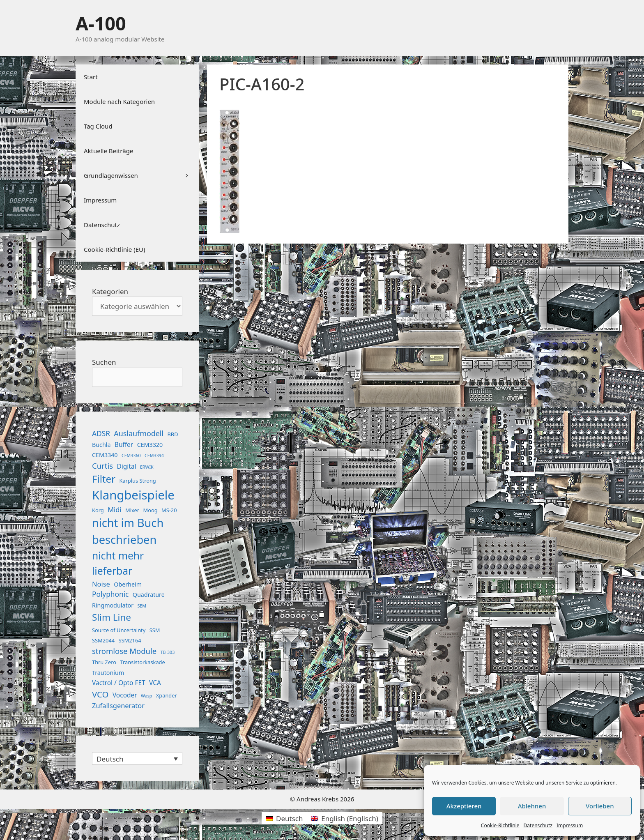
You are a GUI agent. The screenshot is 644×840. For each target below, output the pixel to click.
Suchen (104, 362)
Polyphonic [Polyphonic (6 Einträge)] (110, 594)
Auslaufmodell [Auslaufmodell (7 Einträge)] (139, 433)
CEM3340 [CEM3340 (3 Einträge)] (105, 455)
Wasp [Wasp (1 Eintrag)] (146, 696)
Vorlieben (600, 806)
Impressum (570, 825)
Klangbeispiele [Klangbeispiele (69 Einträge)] (133, 495)
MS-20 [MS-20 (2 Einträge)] (169, 510)
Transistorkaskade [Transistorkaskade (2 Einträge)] (142, 662)
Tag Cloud (98, 126)
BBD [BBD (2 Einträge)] (172, 434)
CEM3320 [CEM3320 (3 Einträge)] (150, 445)
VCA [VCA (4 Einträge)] (155, 683)
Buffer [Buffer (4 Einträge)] (124, 444)
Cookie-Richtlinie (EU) (114, 249)
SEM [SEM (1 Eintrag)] (141, 606)
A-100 (101, 23)
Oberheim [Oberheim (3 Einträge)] (128, 584)
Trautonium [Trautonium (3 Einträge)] (108, 673)
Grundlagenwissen (141, 175)
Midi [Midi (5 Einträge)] (115, 510)
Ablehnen (532, 806)
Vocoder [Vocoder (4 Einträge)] (125, 695)
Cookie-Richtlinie (500, 825)
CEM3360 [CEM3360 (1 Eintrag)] (131, 456)
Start (91, 77)
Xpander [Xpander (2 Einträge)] (167, 695)
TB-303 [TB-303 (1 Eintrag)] (168, 652)
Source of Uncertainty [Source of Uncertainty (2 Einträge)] (119, 630)
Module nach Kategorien (119, 101)
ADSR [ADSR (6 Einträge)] (101, 434)
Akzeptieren (464, 806)
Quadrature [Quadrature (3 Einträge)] (149, 595)
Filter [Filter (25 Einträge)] (104, 479)
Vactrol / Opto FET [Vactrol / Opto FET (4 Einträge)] (119, 683)
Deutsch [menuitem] (110, 759)
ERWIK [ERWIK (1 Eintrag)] (147, 467)
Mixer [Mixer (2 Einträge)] (132, 510)
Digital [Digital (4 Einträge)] (126, 466)
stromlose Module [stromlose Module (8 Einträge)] (124, 651)
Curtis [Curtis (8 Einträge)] (102, 466)
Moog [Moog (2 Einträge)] (151, 510)
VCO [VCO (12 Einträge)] (100, 694)
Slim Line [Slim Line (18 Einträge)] (112, 617)
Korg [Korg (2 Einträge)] (98, 510)
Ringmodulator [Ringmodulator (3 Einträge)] (113, 605)
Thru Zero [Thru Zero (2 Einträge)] (104, 662)
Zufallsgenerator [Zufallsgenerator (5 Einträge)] (118, 705)
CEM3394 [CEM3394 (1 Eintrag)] (154, 456)
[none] (137, 758)
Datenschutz (538, 825)
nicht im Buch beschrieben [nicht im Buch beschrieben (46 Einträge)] (128, 531)
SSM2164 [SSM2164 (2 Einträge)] (130, 640)
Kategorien (110, 291)
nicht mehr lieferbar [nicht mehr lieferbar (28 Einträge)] (118, 563)
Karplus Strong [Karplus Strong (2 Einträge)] (137, 481)
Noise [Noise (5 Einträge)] (101, 584)
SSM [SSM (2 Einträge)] (155, 630)
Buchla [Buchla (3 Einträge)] (101, 445)
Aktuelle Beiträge (108, 151)
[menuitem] (137, 758)
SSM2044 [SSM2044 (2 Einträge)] (103, 640)
